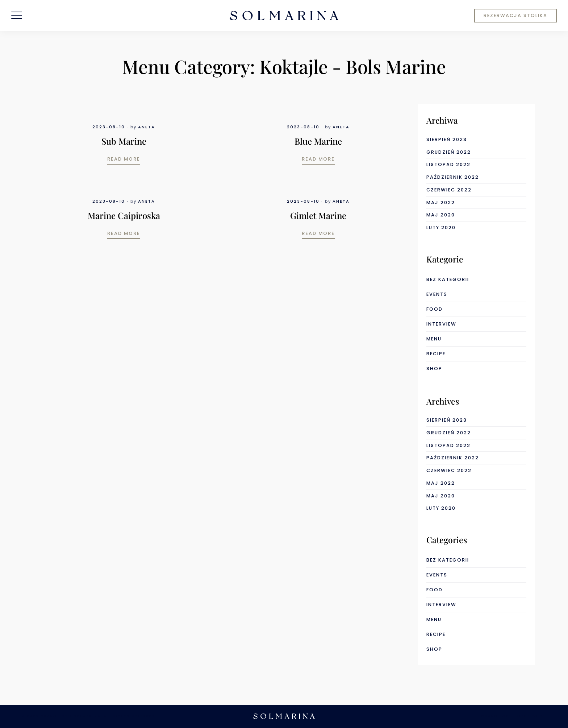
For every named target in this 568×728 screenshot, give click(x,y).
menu (434, 339)
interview (441, 324)
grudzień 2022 (449, 152)
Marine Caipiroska (124, 215)
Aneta (147, 127)
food (435, 309)
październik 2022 (453, 177)
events (437, 294)
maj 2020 (441, 215)
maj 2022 (441, 202)
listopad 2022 (448, 164)
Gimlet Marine (318, 215)
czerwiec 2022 (449, 190)
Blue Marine (318, 141)
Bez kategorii (448, 279)
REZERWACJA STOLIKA (515, 15)
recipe (436, 354)
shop (434, 369)
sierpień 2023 (447, 139)
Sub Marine (124, 141)
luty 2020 (441, 227)
